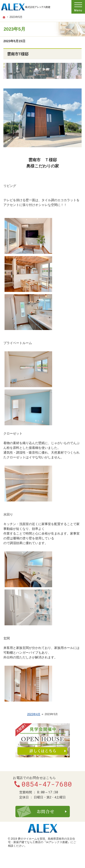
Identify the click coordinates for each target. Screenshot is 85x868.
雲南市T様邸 (18, 54)
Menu (78, 7)
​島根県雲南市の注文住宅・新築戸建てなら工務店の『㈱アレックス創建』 (41, 841)
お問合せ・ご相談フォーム (43, 812)
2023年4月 (34, 714)
